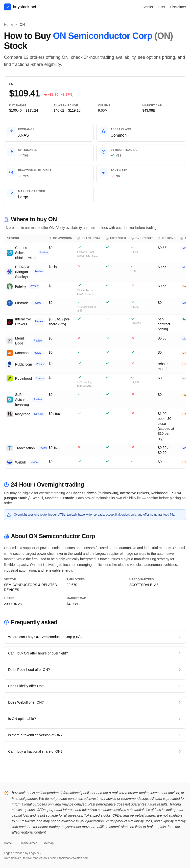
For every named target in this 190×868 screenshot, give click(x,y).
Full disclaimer (27, 843)
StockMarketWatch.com (73, 858)
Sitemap (48, 843)
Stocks (148, 7)
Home (9, 25)
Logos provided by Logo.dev (23, 853)
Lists (161, 7)
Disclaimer (178, 7)
